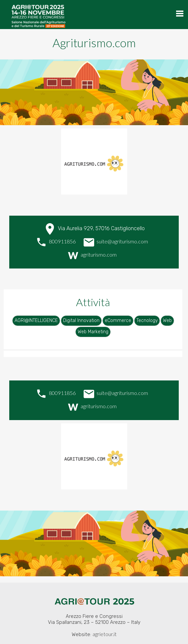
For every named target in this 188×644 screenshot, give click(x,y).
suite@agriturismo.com (115, 241)
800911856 (55, 241)
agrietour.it (105, 634)
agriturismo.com (92, 254)
